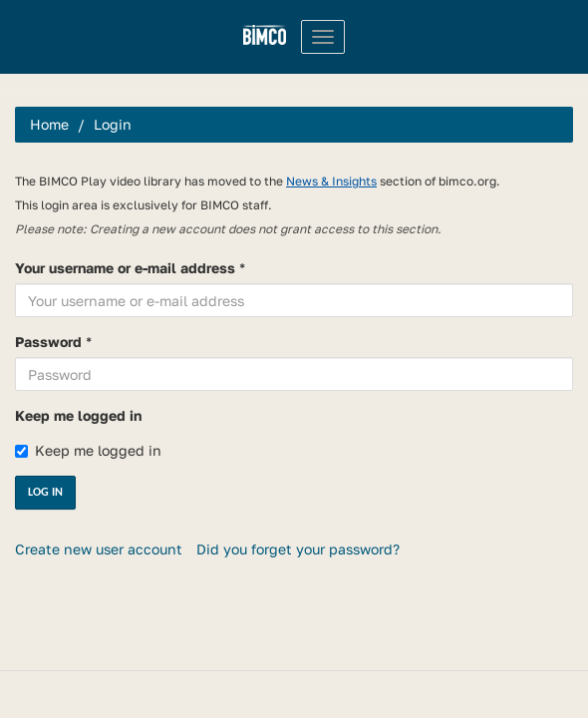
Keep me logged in (78, 415)
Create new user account (99, 549)
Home (49, 124)
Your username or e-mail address (125, 268)
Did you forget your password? (298, 549)
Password (48, 342)
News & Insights (331, 181)
